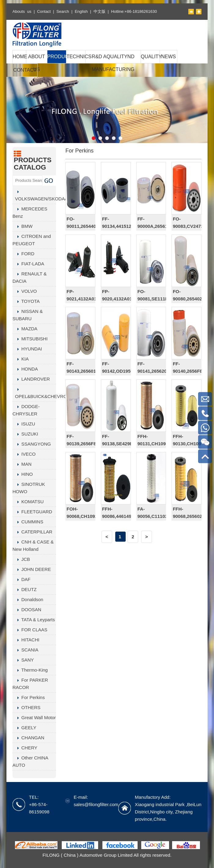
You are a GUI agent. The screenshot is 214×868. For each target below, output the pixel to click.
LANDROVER (31, 379)
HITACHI (26, 640)
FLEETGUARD (32, 512)
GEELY (24, 728)
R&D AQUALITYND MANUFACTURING (113, 63)
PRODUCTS (57, 57)
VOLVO (25, 291)
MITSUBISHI (30, 339)
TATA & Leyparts (34, 620)
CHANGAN (28, 738)
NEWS (168, 57)
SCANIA (26, 650)
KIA (21, 359)
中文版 (100, 11)
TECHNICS (76, 57)
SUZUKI (25, 434)
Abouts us (22, 11)
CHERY (25, 748)
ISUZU (24, 424)
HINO (23, 474)
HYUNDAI (27, 349)
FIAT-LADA (28, 264)
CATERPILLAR (32, 532)
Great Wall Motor (34, 717)
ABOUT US (37, 63)
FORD (24, 254)
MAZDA (25, 329)
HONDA (25, 369)
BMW (23, 226)
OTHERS (27, 707)
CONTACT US (25, 76)
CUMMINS (28, 522)
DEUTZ (25, 589)
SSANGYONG (32, 444)
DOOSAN (27, 610)
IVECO (24, 454)
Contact (44, 11)
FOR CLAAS (30, 630)
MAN (22, 464)
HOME (19, 57)
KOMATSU (28, 502)
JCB (21, 559)
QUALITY (150, 57)
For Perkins (29, 697)
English (81, 11)
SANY (23, 660)
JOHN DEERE (32, 569)
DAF (22, 579)
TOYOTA (26, 301)
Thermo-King (30, 670)
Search (63, 11)
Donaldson (28, 599)
